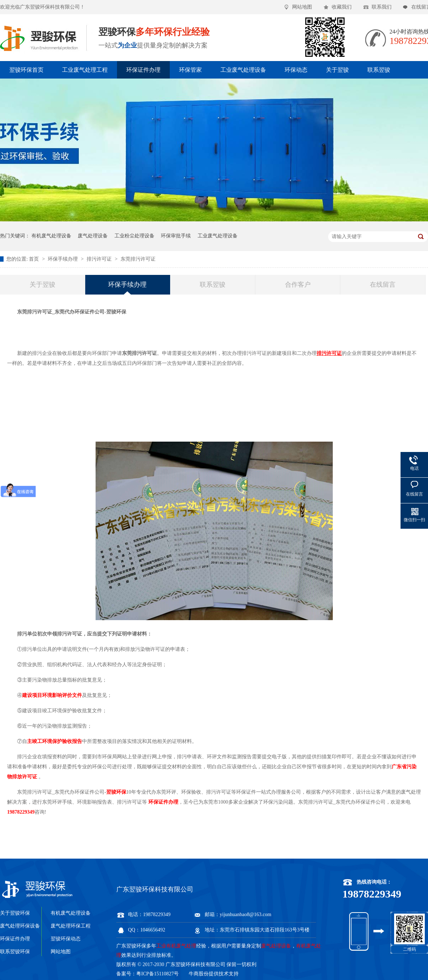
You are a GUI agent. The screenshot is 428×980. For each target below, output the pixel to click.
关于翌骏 (337, 70)
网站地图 (302, 7)
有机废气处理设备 (51, 236)
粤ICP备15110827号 (157, 974)
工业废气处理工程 (85, 70)
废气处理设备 (93, 236)
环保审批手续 (176, 236)
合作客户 (298, 285)
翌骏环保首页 (26, 70)
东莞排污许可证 (138, 259)
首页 (35, 259)
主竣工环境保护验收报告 (55, 741)
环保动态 (296, 70)
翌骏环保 (116, 792)
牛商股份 (199, 974)
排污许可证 (100, 259)
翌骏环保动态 (66, 939)
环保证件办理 (143, 70)
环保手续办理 (63, 259)
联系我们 (382, 7)
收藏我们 (342, 7)
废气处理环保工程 (71, 926)
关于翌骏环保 (15, 913)
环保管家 (190, 70)
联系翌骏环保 (15, 952)
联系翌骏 (379, 70)
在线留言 (383, 285)
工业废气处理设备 (243, 70)
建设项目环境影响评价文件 (52, 695)
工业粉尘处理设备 (134, 236)
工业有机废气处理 (176, 946)
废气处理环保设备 (20, 926)
